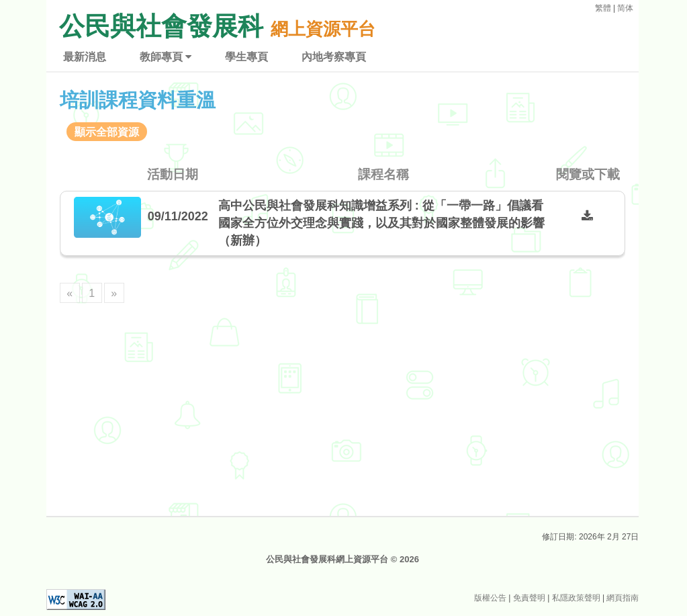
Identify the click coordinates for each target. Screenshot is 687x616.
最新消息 (87, 57)
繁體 (603, 8)
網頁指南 (623, 598)
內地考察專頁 (336, 57)
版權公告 (490, 598)
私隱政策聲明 (576, 598)
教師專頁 (168, 57)
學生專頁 (248, 57)
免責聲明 (529, 598)
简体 (625, 8)
